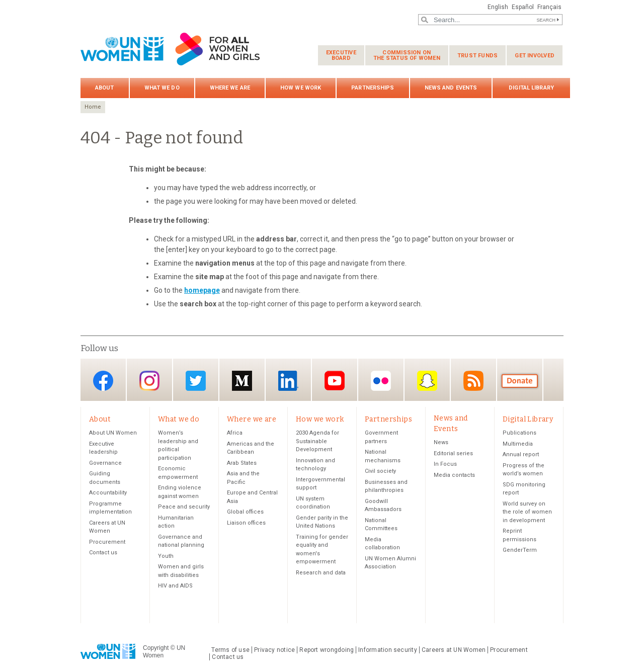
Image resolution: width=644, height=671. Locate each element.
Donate (520, 381)
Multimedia (518, 444)
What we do (162, 88)
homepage (202, 290)
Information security (388, 650)
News (441, 442)
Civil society (380, 471)
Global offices (245, 512)
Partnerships (373, 88)
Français (549, 7)
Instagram (149, 381)
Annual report (521, 454)
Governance (105, 463)
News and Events (451, 88)
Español (523, 7)
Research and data (321, 573)
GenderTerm (520, 550)
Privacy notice (274, 650)
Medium (242, 381)
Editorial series (453, 453)
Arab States (242, 463)
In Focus (445, 464)
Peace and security (184, 507)
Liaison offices (246, 523)
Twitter (196, 381)
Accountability (108, 493)
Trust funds (477, 56)
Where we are (230, 88)
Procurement (107, 542)
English (498, 7)
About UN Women (113, 433)
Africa (235, 433)
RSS (473, 381)
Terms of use (230, 650)
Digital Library (531, 88)
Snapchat (427, 381)
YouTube (335, 381)
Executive (341, 55)
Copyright (156, 648)
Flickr (381, 381)
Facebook (103, 381)
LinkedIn (288, 381)
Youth (166, 556)
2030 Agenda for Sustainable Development (317, 441)
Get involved (535, 56)
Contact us (103, 553)
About (105, 88)
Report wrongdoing (327, 650)
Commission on (407, 55)
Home (93, 107)
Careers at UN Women (454, 650)
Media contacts (454, 475)
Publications (519, 433)
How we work (301, 88)
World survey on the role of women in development (527, 512)
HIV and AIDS (175, 586)
